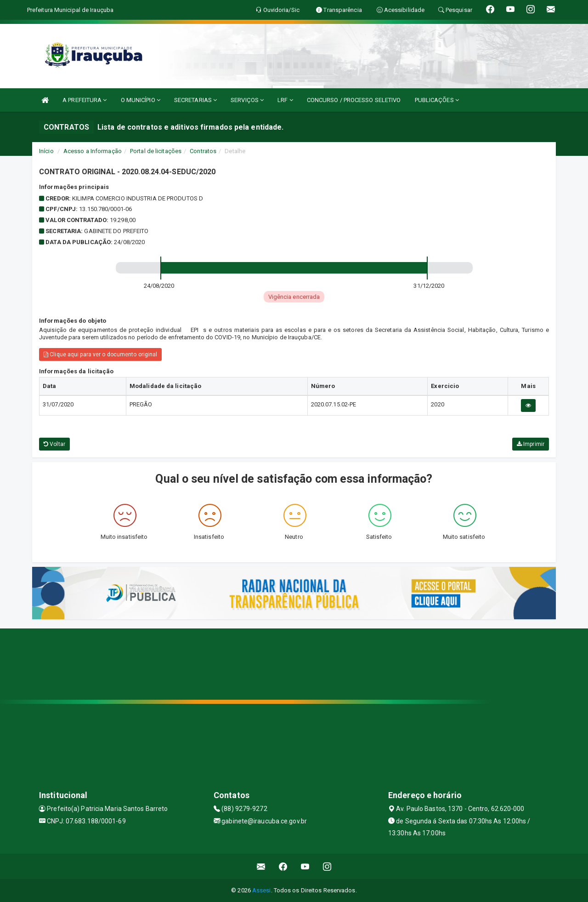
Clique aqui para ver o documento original (100, 354)
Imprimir (531, 444)
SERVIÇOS (247, 100)
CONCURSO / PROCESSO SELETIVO (354, 100)
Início (46, 151)
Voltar (54, 444)
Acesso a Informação (93, 151)
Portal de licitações (156, 151)
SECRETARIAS (195, 100)
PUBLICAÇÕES (437, 100)
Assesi (262, 890)
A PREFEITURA (85, 100)
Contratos (203, 151)
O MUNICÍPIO (141, 100)
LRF (285, 100)
